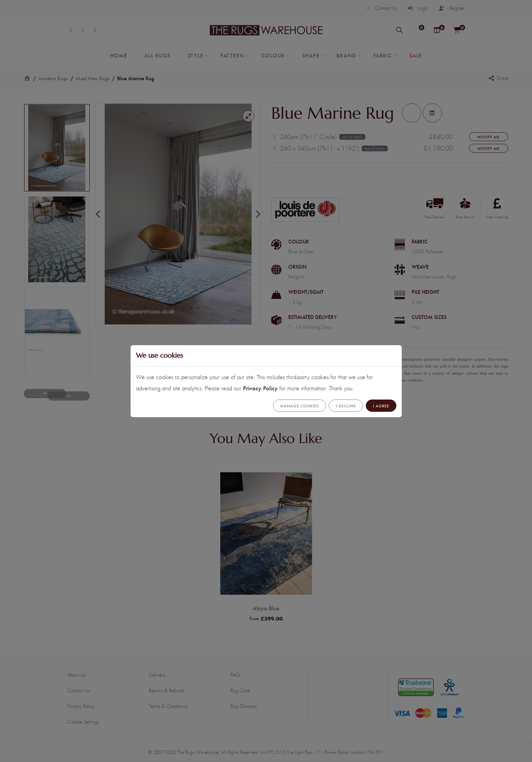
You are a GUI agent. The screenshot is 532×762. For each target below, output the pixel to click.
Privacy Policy (260, 388)
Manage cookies (299, 406)
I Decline (346, 406)
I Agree (381, 406)
